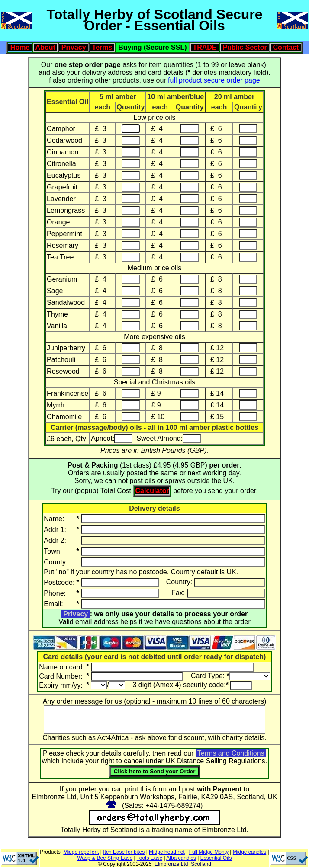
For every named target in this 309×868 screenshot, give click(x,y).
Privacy (76, 614)
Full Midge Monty (209, 852)
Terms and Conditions (231, 753)
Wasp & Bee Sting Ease (105, 858)
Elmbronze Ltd (171, 864)
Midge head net (167, 852)
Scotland (201, 864)
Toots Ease (150, 858)
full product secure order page (214, 80)
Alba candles (181, 858)
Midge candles (249, 852)
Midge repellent (81, 852)
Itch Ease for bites (124, 852)
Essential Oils (216, 858)
